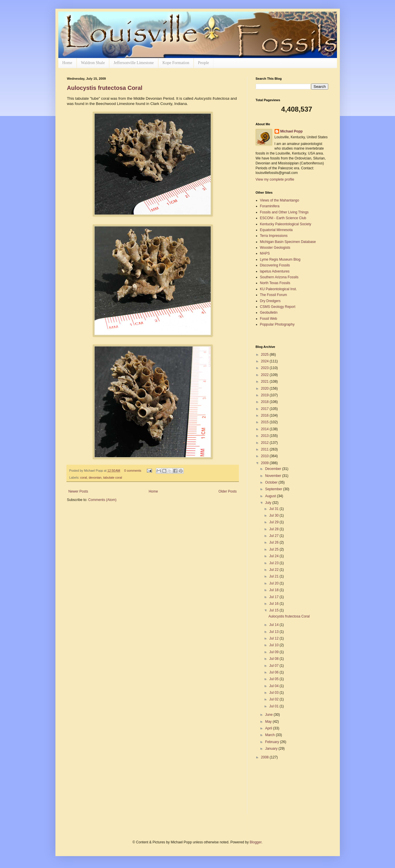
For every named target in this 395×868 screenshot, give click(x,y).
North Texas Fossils (275, 283)
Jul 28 (274, 529)
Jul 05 (274, 679)
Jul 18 (274, 590)
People (203, 63)
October (272, 482)
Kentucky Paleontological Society (286, 224)
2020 (265, 388)
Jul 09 (274, 652)
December (274, 469)
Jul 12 (274, 638)
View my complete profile (275, 179)
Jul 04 (274, 686)
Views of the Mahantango (280, 200)
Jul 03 (274, 693)
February (272, 742)
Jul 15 (274, 610)
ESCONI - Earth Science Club (283, 218)
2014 (265, 429)
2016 (265, 415)
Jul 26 (274, 542)
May (269, 722)
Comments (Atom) (102, 500)
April (269, 728)
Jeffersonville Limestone (134, 63)
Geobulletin (269, 313)
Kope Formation (176, 63)
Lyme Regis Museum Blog (280, 259)
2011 (265, 449)
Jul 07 (274, 666)
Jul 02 (274, 699)
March (270, 735)
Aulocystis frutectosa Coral (105, 88)
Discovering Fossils (275, 265)
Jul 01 (274, 706)
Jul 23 (274, 563)
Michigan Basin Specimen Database (288, 242)
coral (83, 477)
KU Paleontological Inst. (278, 289)
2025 (265, 355)
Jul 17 (274, 597)
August (271, 496)
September (274, 489)
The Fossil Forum (274, 295)
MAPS (265, 253)
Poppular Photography (277, 324)
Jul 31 (274, 509)
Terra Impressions (274, 236)
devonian (95, 477)
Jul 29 (274, 522)
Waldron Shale (93, 63)
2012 (265, 443)
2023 (265, 368)
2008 (265, 757)
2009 (265, 463)
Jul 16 (274, 604)
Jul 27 (274, 536)
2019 (265, 395)
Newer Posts (78, 491)
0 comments (133, 471)
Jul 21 (274, 576)
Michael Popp (292, 131)
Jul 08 (274, 659)
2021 (265, 382)
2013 (265, 436)
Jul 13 (274, 632)
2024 (265, 361)
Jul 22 (274, 570)
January (272, 749)
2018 (265, 402)
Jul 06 (274, 672)
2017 (265, 409)
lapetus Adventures (275, 271)
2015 (265, 422)
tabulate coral (113, 477)
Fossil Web (269, 319)
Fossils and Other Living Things (284, 212)
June (269, 715)
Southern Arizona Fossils (279, 277)
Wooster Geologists (275, 248)
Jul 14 (274, 625)
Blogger (256, 842)
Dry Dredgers (270, 301)
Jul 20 (274, 583)
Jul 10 (274, 645)
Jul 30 (274, 515)
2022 (265, 375)
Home (67, 63)
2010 (265, 456)
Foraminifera (270, 206)
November (274, 476)
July (269, 503)
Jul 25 (274, 549)
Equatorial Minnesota (276, 230)
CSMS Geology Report (278, 307)
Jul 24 (274, 556)
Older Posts (228, 491)
